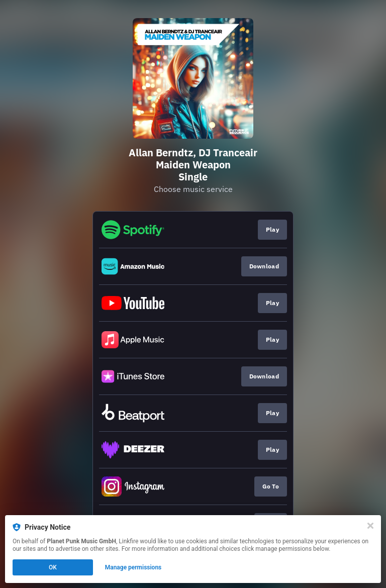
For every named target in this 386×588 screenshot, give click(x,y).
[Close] (370, 526)
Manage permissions (133, 567)
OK (53, 567)
